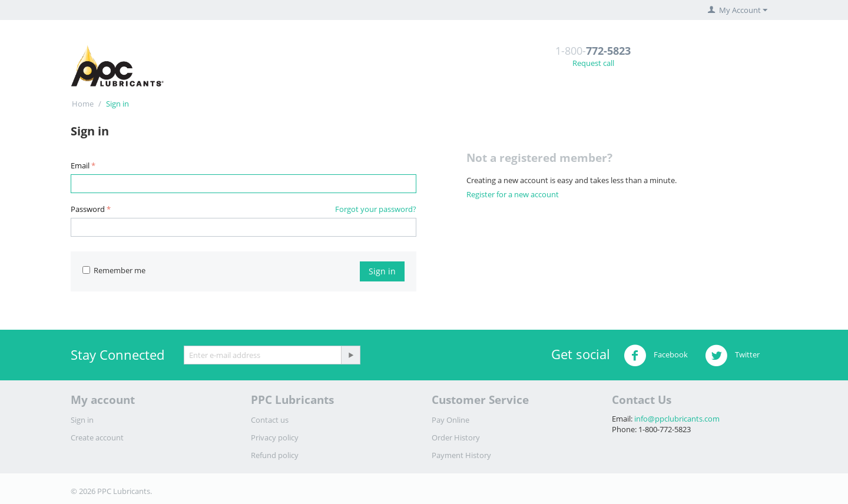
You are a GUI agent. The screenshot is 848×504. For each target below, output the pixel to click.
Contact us (270, 420)
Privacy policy (275, 437)
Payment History (461, 455)
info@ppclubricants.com (677, 419)
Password (88, 209)
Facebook (656, 356)
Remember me (114, 270)
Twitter (732, 356)
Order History (456, 437)
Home (83, 104)
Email (80, 165)
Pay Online (450, 420)
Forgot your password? (376, 209)
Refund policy (275, 455)
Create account (97, 437)
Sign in (382, 271)
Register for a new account (513, 194)
